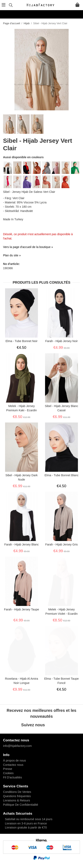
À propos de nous (15, 760)
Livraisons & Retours (17, 800)
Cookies (8, 773)
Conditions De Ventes (17, 792)
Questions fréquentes (17, 796)
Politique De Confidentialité (21, 805)
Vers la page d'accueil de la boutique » (28, 247)
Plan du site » (12, 255)
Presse (8, 769)
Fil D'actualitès (12, 777)
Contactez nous (13, 765)
